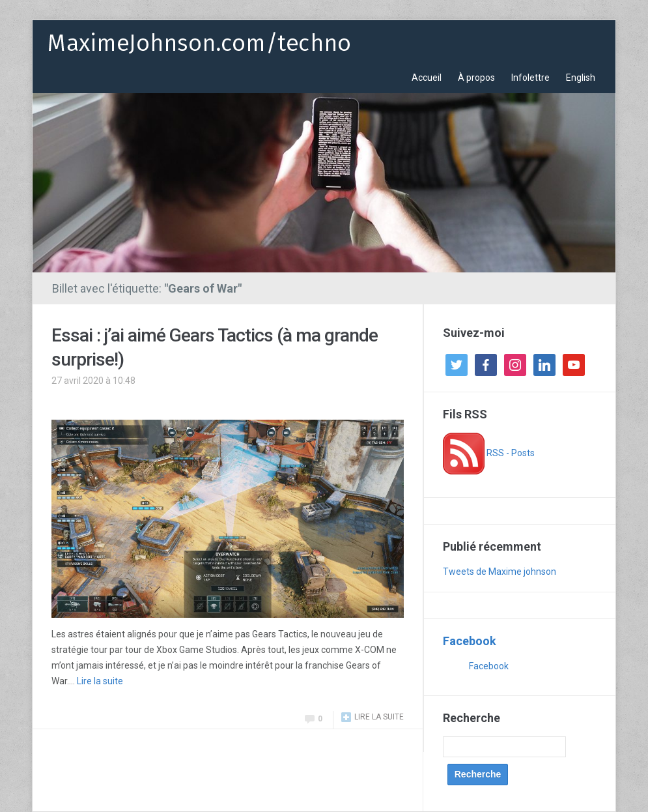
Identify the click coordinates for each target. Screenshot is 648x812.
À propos (476, 78)
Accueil (427, 78)
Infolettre (530, 78)
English (581, 78)
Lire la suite (100, 681)
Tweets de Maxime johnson (500, 572)
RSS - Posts (489, 453)
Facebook (470, 641)
